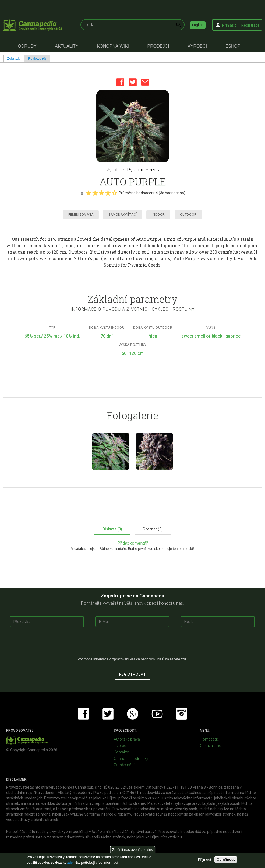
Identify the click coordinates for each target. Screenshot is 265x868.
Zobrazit (15, 59)
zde (70, 863)
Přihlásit (229, 25)
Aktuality (67, 46)
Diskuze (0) (112, 529)
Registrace (250, 25)
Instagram (182, 714)
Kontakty (121, 752)
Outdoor (188, 215)
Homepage (209, 739)
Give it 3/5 (101, 193)
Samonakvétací (123, 215)
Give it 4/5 (108, 193)
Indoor (158, 215)
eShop (233, 46)
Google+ (133, 714)
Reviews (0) (37, 59)
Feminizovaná (81, 215)
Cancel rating (82, 193)
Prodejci (158, 46)
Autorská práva (127, 739)
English (198, 25)
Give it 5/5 (114, 193)
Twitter (133, 82)
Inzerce (120, 746)
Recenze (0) (153, 529)
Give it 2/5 (95, 193)
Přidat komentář (132, 543)
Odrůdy (27, 46)
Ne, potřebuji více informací (96, 862)
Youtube (157, 714)
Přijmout (205, 860)
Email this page (145, 82)
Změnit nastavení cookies (132, 850)
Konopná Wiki (113, 46)
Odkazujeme (210, 746)
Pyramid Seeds (143, 170)
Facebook (120, 82)
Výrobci (197, 46)
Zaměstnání (124, 765)
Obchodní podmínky (131, 759)
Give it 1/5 (89, 193)
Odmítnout (226, 860)
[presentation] (133, 644)
